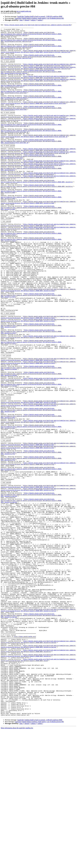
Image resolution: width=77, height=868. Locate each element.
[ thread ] (27, 20)
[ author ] (40, 20)
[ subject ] (33, 20)
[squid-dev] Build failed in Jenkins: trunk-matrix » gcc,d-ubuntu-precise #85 (39, 18)
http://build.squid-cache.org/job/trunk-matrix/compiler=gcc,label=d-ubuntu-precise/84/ (38, 25)
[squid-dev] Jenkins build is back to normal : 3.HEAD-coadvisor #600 (40, 16)
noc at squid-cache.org (24, 11)
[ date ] (21, 20)
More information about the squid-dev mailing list (17, 866)
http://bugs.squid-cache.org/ (25, 759)
